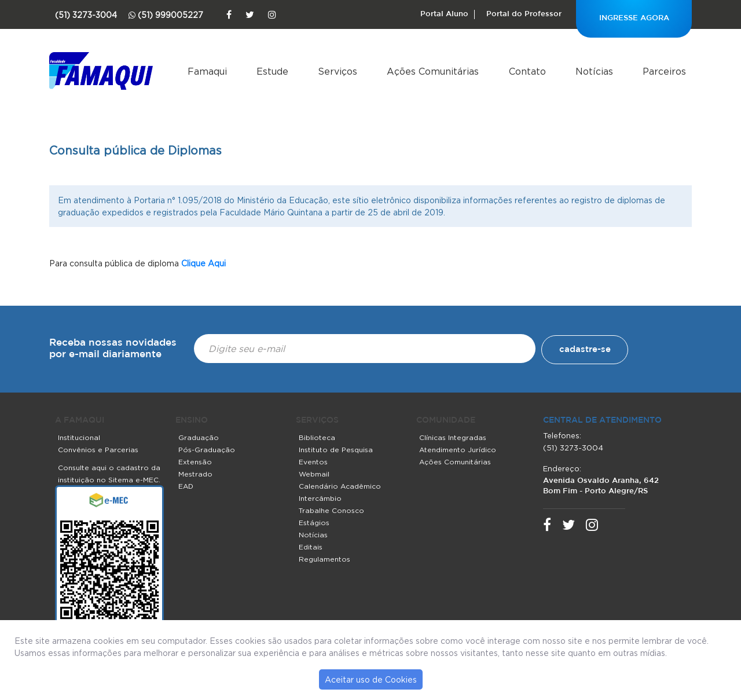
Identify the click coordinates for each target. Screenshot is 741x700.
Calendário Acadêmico (340, 486)
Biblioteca (317, 437)
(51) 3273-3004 (573, 448)
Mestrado (195, 474)
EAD (186, 486)
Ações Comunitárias (433, 71)
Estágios (314, 523)
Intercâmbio (320, 498)
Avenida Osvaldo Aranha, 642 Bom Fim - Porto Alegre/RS (601, 486)
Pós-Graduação (207, 450)
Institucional (79, 437)
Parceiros (664, 71)
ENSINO (192, 420)
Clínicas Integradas (453, 437)
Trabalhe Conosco (331, 510)
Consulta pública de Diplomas (135, 150)
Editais (311, 547)
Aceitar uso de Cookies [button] (371, 679)
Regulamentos (324, 559)
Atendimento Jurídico (458, 450)
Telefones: (562, 435)
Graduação (199, 437)
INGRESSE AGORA (634, 18)
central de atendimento (602, 420)
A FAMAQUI (80, 420)
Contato (527, 71)
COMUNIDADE (446, 420)
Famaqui (207, 71)
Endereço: (562, 468)
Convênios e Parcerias (98, 450)
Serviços (338, 71)
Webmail (314, 474)
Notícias (594, 71)
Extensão (195, 462)
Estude (272, 71)
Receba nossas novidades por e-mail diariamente (113, 349)
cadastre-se (585, 349)
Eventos (313, 462)
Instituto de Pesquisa (336, 450)
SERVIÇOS (317, 420)
